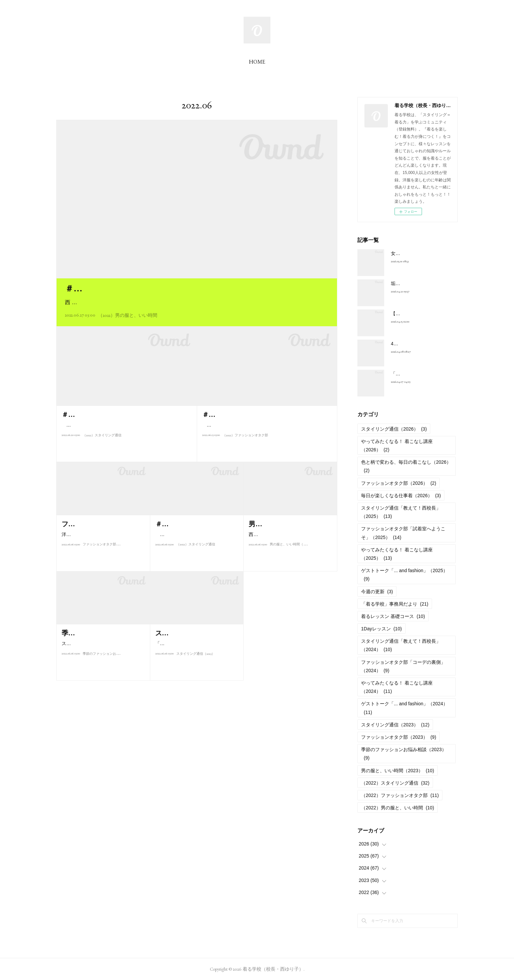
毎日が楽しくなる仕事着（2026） (401, 496)
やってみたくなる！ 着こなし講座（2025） (397, 554)
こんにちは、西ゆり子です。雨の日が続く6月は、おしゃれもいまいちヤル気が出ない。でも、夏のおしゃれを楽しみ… (126, 440)
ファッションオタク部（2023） (105, 564)
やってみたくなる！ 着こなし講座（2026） (397, 446)
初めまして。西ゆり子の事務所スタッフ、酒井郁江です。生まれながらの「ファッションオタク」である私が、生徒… (265, 429)
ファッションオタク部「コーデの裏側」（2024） (403, 666)
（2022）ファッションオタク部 (245, 443)
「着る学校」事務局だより (395, 604)
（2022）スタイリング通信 (102, 454)
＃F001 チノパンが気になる (242, 415)
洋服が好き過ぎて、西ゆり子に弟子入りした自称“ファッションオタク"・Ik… (103, 549)
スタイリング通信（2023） (196, 673)
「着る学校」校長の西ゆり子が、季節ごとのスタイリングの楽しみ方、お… (195, 658)
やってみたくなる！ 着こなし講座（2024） (397, 687)
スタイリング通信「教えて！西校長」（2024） (401, 645)
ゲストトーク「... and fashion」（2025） (404, 575)
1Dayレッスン (381, 629)
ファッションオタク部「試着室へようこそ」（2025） (403, 533)
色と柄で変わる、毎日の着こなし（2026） (406, 466)
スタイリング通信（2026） (394, 429)
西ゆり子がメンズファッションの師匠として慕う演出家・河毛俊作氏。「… (288, 549)
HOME (257, 62)
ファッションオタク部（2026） (399, 483)
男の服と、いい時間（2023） (291, 564)
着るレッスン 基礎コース (393, 616)
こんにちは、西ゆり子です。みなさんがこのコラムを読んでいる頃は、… (195, 549)
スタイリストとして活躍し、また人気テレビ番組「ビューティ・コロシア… (101, 658)
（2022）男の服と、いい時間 (128, 315)
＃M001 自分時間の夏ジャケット (128, 288)
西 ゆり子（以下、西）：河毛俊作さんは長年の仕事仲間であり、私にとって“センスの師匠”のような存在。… (196, 302)
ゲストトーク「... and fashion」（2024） (404, 708)
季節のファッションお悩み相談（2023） (112, 673)
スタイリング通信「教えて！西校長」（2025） (401, 512)
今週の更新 (377, 592)
